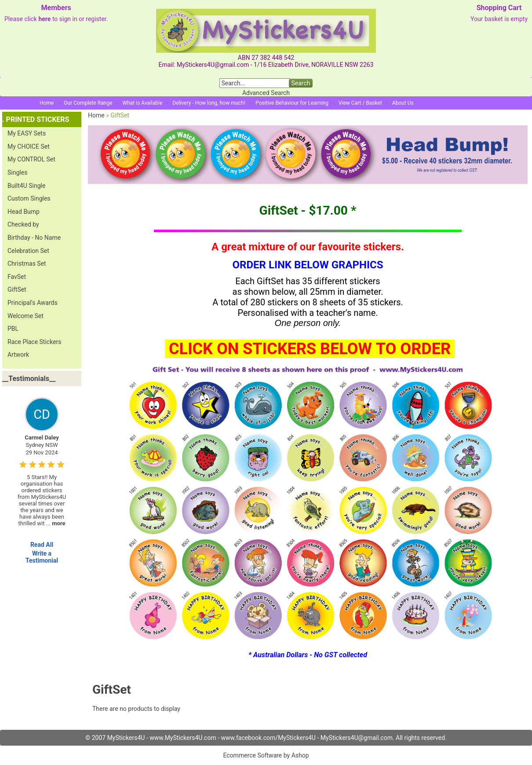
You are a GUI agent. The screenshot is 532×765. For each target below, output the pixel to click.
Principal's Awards (33, 303)
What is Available (142, 103)
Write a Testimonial (42, 557)
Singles (17, 172)
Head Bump (24, 212)
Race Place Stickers (35, 342)
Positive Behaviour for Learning (292, 103)
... (56, 523)
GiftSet (17, 289)
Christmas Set (27, 264)
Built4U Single (26, 186)
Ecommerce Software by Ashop (266, 755)
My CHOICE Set (29, 146)
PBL (13, 329)
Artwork (18, 355)
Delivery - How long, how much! (209, 103)
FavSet (17, 277)
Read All (42, 545)
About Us (403, 103)
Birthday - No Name (34, 238)
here (44, 19)
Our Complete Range (88, 103)
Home (47, 103)
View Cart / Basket (360, 103)
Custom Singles (29, 198)
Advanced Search (266, 93)
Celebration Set (28, 251)
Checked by (23, 224)
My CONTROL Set (31, 159)
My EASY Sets (27, 133)
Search (301, 83)
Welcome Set (26, 316)
